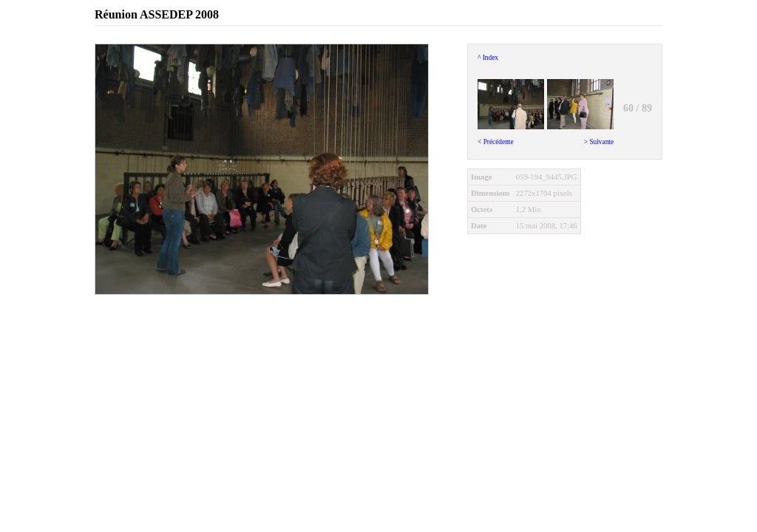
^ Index (488, 58)
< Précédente (511, 109)
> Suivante (580, 109)
